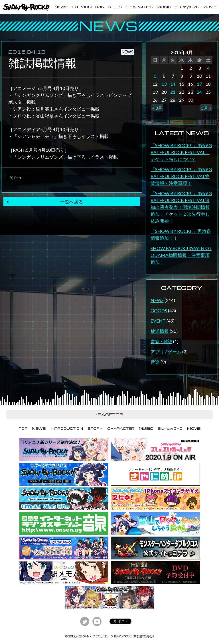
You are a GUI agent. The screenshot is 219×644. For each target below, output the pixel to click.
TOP (23, 428)
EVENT (158, 321)
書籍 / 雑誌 (161, 341)
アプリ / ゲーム (166, 352)
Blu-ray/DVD (187, 7)
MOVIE (209, 7)
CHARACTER (140, 7)
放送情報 (160, 331)
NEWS (61, 7)
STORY (115, 7)
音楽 (155, 362)
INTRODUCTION (88, 7)
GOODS (159, 310)
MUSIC (164, 7)
